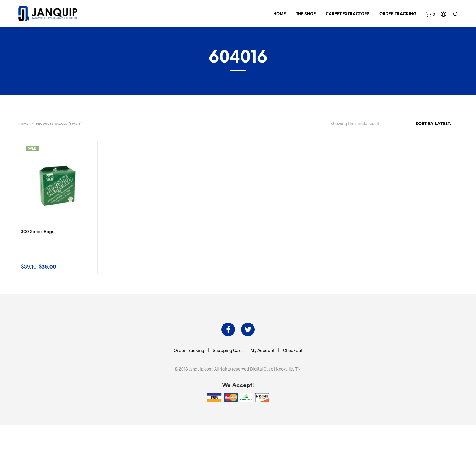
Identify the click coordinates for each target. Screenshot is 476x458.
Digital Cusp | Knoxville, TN (275, 369)
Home (280, 14)
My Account (262, 350)
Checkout (293, 350)
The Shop (306, 14)
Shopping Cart (227, 350)
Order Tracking (398, 14)
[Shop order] (421, 124)
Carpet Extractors (348, 14)
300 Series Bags (37, 232)
